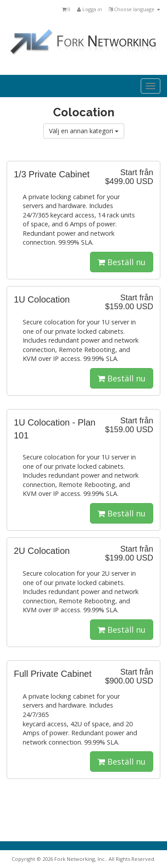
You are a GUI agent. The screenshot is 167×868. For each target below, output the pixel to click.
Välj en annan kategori (84, 131)
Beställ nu (122, 262)
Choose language (134, 9)
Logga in (90, 9)
